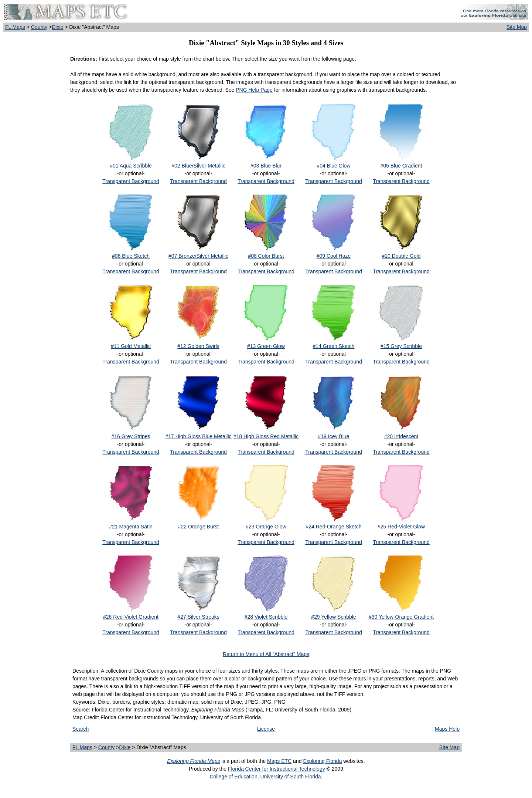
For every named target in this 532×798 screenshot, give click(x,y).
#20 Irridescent (401, 436)
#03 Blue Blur (266, 166)
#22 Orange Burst (199, 527)
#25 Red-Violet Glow (401, 527)
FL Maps (15, 27)
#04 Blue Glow (333, 166)
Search (81, 729)
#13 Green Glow (266, 346)
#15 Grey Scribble (401, 346)
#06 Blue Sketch (131, 256)
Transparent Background (131, 181)
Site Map (517, 27)
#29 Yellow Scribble (333, 617)
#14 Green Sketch (334, 346)
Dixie (57, 27)
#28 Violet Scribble (266, 617)
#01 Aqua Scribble (131, 166)
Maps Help (447, 729)
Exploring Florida (322, 761)
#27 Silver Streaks (198, 617)
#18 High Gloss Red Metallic (266, 436)
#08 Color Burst (266, 256)
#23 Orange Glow (266, 527)
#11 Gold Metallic (131, 346)
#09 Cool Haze (334, 256)
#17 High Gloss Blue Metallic (199, 436)
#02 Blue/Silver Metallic (198, 166)
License (266, 729)
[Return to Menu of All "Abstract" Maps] (266, 654)
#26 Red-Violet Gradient (131, 617)
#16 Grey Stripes (131, 436)
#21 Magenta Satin (131, 527)
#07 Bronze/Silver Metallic (198, 256)
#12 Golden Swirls (198, 346)
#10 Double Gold (401, 256)
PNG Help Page (254, 90)
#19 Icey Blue (334, 436)
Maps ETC (279, 761)
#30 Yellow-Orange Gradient (401, 617)
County (39, 27)
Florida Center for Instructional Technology (277, 769)
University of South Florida (290, 777)
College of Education (233, 777)
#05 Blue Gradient (401, 166)
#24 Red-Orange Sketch (333, 527)
